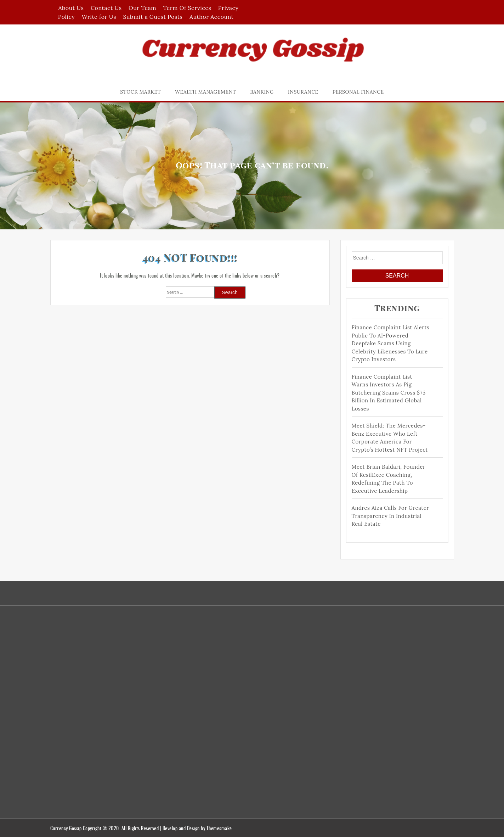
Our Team (142, 8)
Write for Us (99, 17)
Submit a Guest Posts (153, 17)
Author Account (211, 17)
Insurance (303, 92)
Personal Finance (358, 92)
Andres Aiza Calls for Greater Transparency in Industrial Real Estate (390, 516)
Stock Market (140, 92)
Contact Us (106, 8)
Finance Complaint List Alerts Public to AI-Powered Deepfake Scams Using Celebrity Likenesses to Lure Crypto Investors (391, 343)
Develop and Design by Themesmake (197, 828)
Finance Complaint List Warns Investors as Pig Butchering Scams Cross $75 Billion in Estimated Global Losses (389, 393)
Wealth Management (205, 92)
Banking (262, 92)
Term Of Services (187, 8)
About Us (71, 8)
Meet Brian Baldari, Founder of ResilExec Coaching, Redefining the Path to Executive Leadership (389, 479)
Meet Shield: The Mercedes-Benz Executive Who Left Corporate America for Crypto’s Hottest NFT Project (390, 438)
